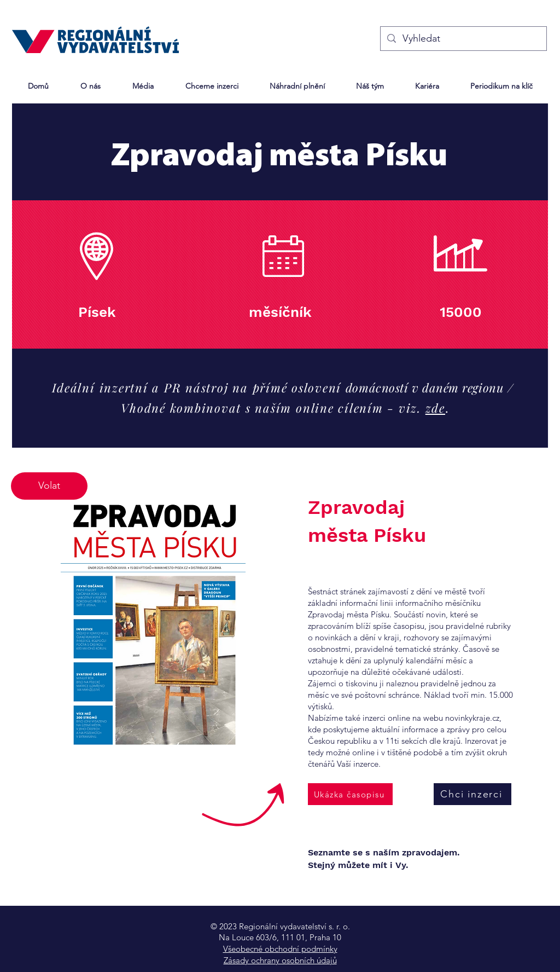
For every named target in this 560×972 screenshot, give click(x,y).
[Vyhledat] (463, 39)
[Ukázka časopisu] (350, 794)
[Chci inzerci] (472, 794)
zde (435, 408)
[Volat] (49, 486)
